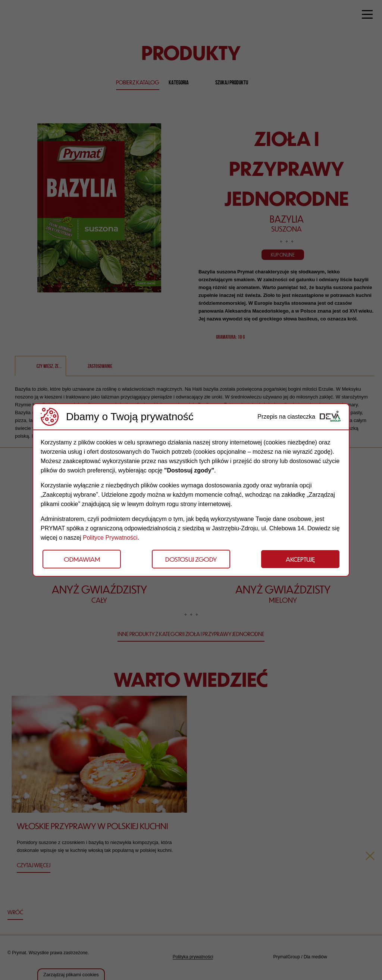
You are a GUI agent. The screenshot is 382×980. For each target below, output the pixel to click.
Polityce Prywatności (110, 538)
